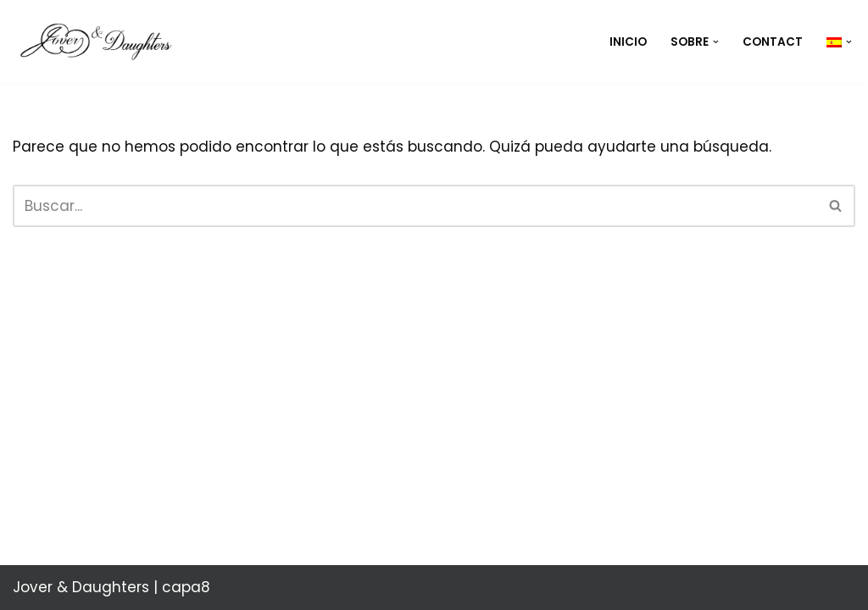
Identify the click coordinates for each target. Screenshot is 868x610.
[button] (716, 42)
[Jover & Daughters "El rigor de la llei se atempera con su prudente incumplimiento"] (102, 42)
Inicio (628, 42)
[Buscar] (415, 206)
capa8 (186, 587)
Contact (773, 42)
